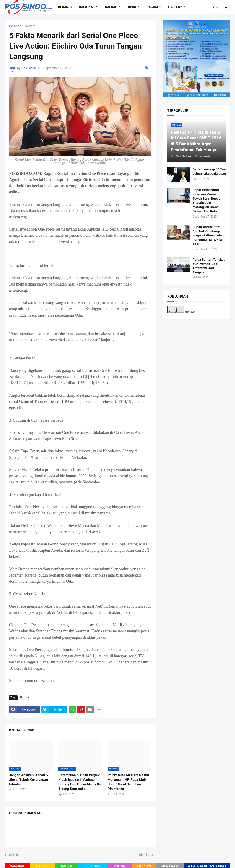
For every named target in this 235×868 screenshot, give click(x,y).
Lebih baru (15, 855)
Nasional (87, 7)
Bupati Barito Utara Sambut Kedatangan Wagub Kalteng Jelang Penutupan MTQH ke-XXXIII (209, 236)
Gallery (175, 7)
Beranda (65, 7)
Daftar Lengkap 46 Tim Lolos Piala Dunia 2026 (209, 172)
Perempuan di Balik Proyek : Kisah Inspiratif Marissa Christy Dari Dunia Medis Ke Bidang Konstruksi (80, 782)
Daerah (111, 7)
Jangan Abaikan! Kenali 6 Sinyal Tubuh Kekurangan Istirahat (28, 780)
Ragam (152, 7)
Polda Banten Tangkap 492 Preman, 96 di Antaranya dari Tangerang (209, 266)
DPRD (132, 7)
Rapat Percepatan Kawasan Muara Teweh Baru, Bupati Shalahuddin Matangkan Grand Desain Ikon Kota (207, 201)
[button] (215, 7)
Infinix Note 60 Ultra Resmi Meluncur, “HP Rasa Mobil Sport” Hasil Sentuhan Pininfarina (128, 782)
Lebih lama (145, 855)
